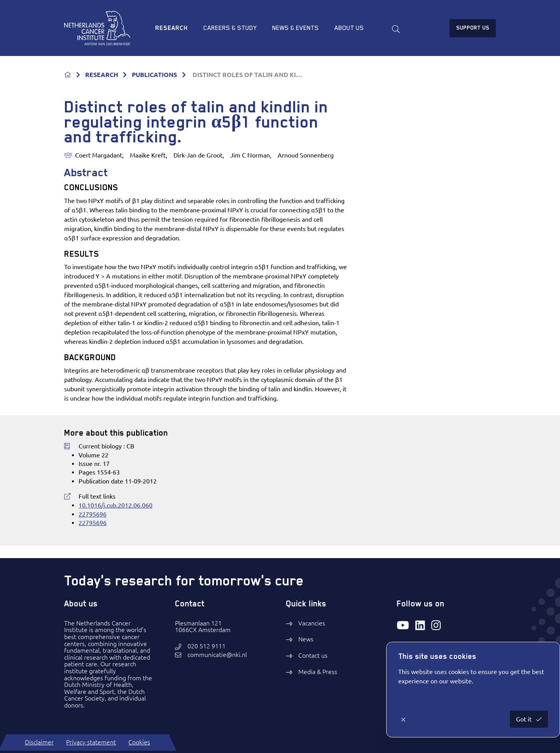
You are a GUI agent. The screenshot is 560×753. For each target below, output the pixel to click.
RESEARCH (102, 75)
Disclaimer (39, 742)
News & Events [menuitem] (296, 28)
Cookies (139, 742)
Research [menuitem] (171, 28)
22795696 (93, 514)
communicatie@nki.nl (217, 655)
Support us (473, 28)
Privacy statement (91, 742)
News (306, 639)
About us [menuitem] (349, 28)
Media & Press (318, 672)
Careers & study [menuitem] (230, 28)
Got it (525, 719)
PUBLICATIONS (154, 75)
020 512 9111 (206, 646)
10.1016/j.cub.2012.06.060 (115, 505)
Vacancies (312, 623)
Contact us (313, 655)
